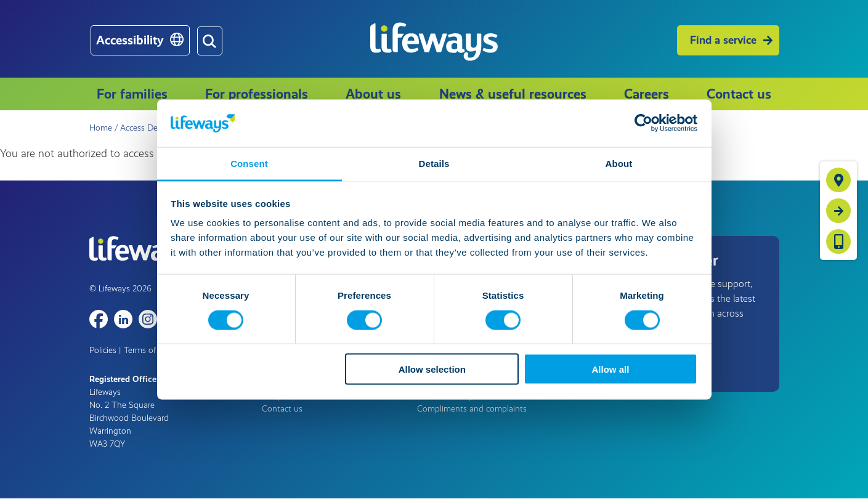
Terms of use (148, 350)
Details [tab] (434, 163)
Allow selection (432, 369)
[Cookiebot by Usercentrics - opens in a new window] (643, 123)
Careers (647, 94)
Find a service (723, 40)
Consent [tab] (249, 163)
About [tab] (619, 163)
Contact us (739, 94)
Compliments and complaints (472, 409)
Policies (103, 350)
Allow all (611, 369)
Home (101, 128)
